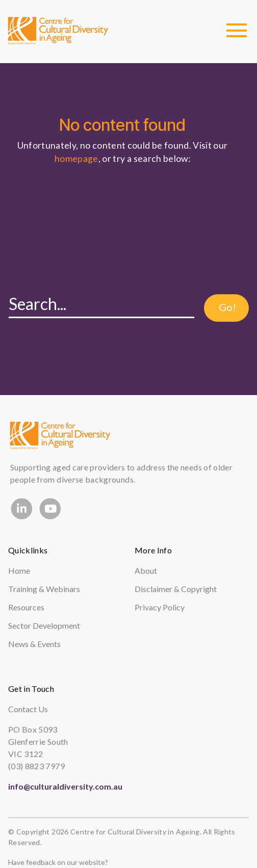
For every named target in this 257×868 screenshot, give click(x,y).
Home (19, 570)
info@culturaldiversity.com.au (65, 786)
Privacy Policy (160, 607)
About (146, 570)
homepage (76, 159)
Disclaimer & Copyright (176, 589)
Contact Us (28, 709)
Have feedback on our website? (58, 862)
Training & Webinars (44, 589)
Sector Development (44, 625)
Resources (26, 607)
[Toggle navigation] (237, 31)
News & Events (34, 644)
